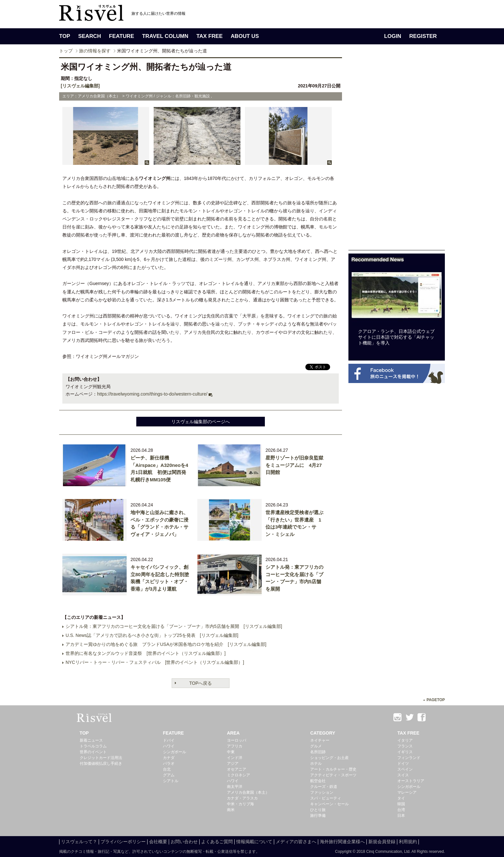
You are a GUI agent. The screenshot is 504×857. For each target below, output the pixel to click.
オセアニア (237, 769)
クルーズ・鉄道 (324, 787)
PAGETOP (436, 700)
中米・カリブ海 (240, 804)
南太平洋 (235, 787)
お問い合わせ (184, 842)
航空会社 (318, 781)
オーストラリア (411, 781)
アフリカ (235, 746)
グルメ (316, 746)
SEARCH (90, 36)
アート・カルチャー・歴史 (333, 769)
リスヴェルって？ (79, 842)
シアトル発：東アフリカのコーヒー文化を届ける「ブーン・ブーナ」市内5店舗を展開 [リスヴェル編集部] (174, 626)
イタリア (405, 740)
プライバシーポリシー (123, 842)
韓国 (401, 804)
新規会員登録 (382, 842)
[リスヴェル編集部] (80, 86)
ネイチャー (320, 740)
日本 (401, 816)
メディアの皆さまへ (296, 842)
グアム (169, 775)
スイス (403, 775)
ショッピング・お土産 (329, 758)
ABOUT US (245, 36)
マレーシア (407, 792)
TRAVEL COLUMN (165, 36)
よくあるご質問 (217, 842)
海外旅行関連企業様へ (342, 842)
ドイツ (403, 763)
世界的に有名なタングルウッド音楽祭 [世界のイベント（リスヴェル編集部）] (146, 653)
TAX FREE (210, 36)
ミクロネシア (239, 775)
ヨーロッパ (237, 740)
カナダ (169, 758)
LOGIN (393, 36)
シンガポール (175, 752)
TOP (65, 36)
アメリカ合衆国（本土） (248, 792)
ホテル (316, 763)
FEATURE (122, 36)
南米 (231, 810)
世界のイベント (93, 752)
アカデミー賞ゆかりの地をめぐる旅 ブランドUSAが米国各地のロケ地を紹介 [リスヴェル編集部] (166, 644)
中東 (231, 752)
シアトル (171, 781)
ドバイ (169, 740)
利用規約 (408, 842)
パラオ (169, 763)
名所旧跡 (318, 752)
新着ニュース (91, 740)
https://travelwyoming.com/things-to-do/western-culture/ (152, 394)
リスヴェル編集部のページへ (201, 422)
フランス (405, 746)
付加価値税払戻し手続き (101, 763)
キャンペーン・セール (329, 804)
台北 (167, 769)
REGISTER (423, 36)
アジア (233, 763)
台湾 (401, 810)
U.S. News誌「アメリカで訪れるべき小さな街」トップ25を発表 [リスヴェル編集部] (152, 635)
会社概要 (158, 842)
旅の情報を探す (95, 51)
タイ (401, 798)
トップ (66, 51)
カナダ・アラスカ (242, 798)
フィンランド (409, 758)
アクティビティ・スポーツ (333, 775)
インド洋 (235, 758)
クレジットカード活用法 (101, 758)
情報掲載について (254, 842)
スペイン (405, 769)
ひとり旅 (318, 810)
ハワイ (169, 746)
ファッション (322, 792)
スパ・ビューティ (326, 798)
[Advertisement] (397, 154)
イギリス (405, 752)
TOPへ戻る (201, 683)
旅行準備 (318, 816)
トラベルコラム (93, 746)
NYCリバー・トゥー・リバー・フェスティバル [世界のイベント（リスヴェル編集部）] (155, 662)
